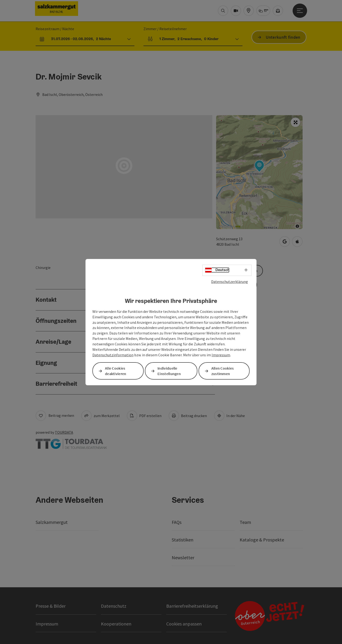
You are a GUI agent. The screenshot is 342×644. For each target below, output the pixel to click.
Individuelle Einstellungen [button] (169, 371)
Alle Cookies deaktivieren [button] (116, 371)
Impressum (221, 355)
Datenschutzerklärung (230, 281)
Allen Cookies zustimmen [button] (223, 371)
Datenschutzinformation (113, 355)
